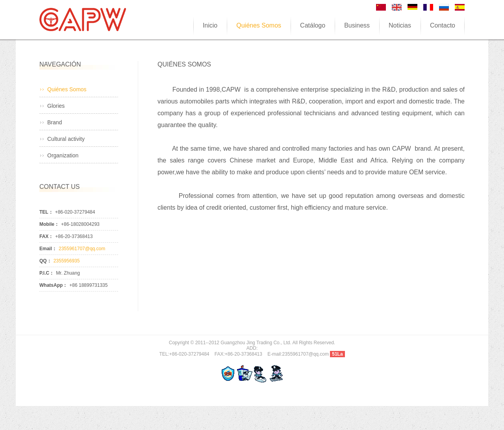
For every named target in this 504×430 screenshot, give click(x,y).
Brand (55, 122)
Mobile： (49, 224)
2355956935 (67, 261)
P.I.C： (47, 273)
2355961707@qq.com (82, 249)
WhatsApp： (53, 285)
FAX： (46, 236)
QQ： (45, 261)
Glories (56, 106)
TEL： (46, 212)
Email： (48, 249)
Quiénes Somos (67, 89)
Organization (63, 155)
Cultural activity (66, 139)
